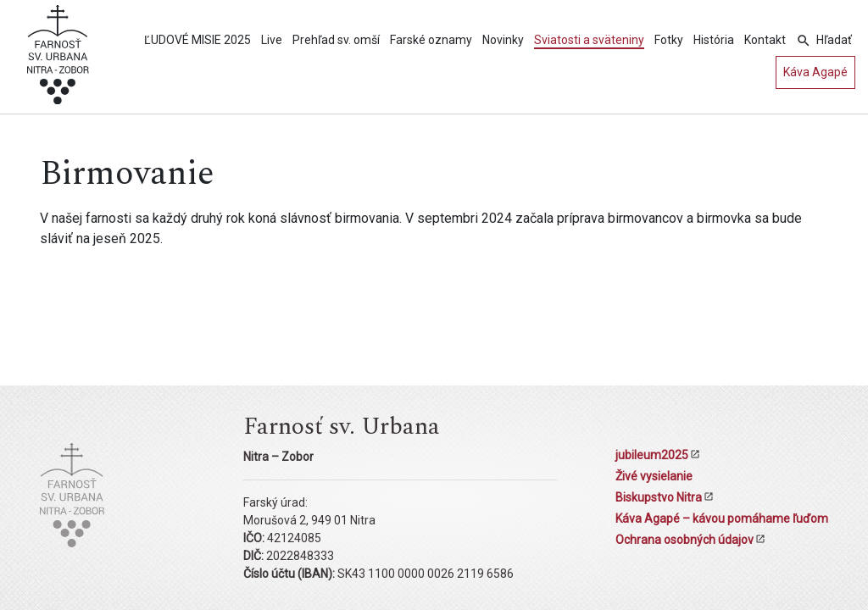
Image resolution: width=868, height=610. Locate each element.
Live (272, 40)
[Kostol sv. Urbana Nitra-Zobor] (58, 60)
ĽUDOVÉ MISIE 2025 (198, 40)
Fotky (669, 40)
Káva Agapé (815, 72)
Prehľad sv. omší (336, 40)
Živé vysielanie (654, 476)
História (714, 40)
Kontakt (765, 40)
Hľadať (834, 40)
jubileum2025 (652, 455)
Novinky (503, 40)
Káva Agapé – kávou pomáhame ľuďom (722, 518)
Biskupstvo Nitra (659, 497)
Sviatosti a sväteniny (589, 40)
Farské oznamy (431, 40)
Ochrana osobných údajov (684, 540)
